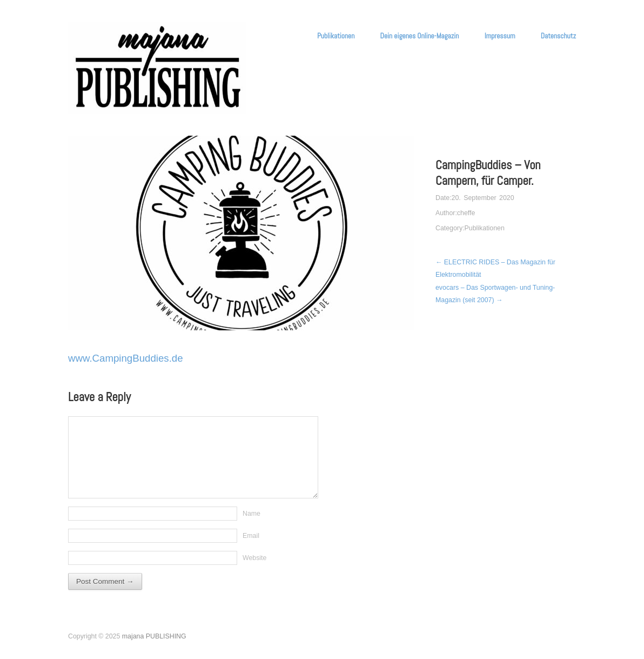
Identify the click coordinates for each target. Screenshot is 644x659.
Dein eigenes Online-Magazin (420, 36)
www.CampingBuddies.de (126, 358)
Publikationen (336, 36)
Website (254, 558)
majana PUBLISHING (154, 636)
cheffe (466, 213)
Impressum (500, 36)
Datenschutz (558, 36)
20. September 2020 (483, 198)
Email (251, 536)
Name (251, 514)
